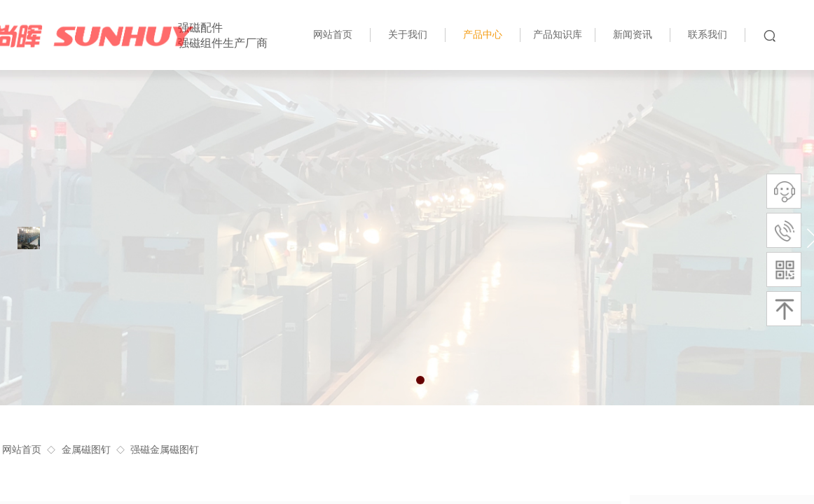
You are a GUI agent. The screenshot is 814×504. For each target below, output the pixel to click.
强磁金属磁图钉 (165, 450)
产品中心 (483, 35)
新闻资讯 (633, 35)
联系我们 (708, 35)
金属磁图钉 (86, 450)
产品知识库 (558, 35)
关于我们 (408, 35)
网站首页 (22, 450)
